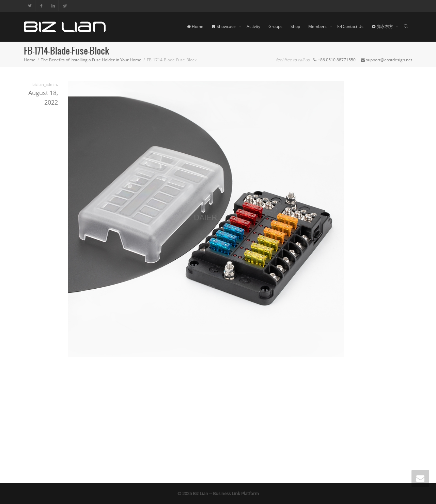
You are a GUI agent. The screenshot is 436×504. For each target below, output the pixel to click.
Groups (275, 26)
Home (195, 26)
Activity (253, 26)
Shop (295, 26)
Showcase (224, 26)
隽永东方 (383, 26)
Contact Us (351, 26)
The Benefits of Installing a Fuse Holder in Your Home (91, 60)
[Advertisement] (218, 418)
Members (318, 26)
